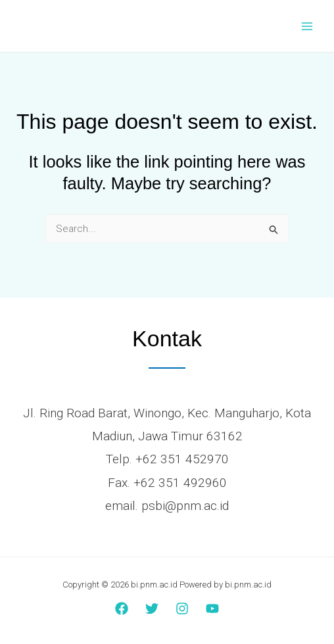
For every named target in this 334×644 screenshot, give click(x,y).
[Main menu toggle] (307, 26)
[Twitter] (152, 609)
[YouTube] (212, 609)
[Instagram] (182, 609)
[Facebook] (122, 609)
